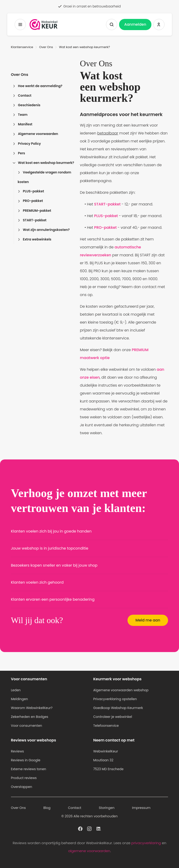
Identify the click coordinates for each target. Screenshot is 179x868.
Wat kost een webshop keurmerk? (43, 163)
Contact (22, 95)
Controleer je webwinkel (113, 717)
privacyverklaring (146, 843)
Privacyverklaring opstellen (115, 699)
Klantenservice (22, 47)
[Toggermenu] (20, 25)
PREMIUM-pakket (34, 211)
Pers (19, 153)
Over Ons (46, 47)
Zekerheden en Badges (30, 717)
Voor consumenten (27, 726)
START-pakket (32, 220)
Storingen (107, 808)
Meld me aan (148, 620)
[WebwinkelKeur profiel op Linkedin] (99, 828)
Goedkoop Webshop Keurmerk (118, 708)
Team (20, 115)
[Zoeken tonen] (112, 25)
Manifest (23, 124)
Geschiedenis (27, 105)
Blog (47, 808)
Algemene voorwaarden (36, 134)
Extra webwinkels (35, 239)
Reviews (17, 751)
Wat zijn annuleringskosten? (44, 230)
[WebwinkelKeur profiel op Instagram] (89, 828)
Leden (16, 690)
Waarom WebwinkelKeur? (32, 708)
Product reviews (24, 778)
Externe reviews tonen (29, 769)
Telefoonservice (106, 726)
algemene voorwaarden (89, 851)
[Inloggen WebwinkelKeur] (159, 25)
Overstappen (22, 787)
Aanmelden (135, 24)
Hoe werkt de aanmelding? (38, 86)
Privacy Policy (27, 144)
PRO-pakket (30, 201)
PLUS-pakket (31, 191)
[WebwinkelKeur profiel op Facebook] (80, 828)
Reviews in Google (26, 760)
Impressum (141, 808)
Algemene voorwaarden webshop (121, 690)
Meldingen (19, 699)
